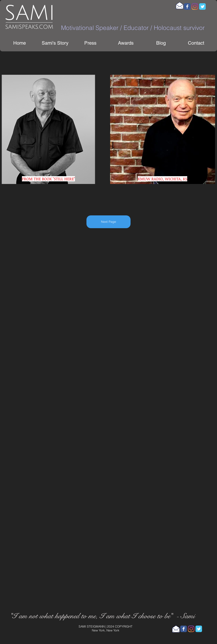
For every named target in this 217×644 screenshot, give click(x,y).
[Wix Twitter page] (202, 7)
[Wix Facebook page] (187, 7)
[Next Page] (108, 222)
